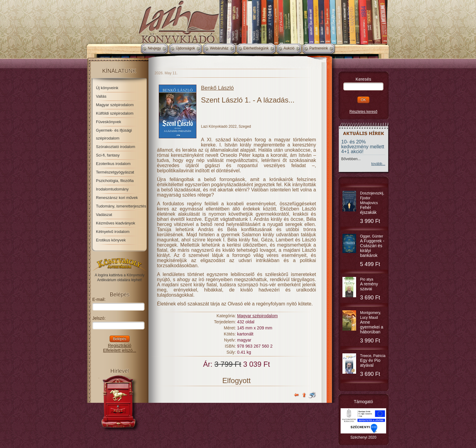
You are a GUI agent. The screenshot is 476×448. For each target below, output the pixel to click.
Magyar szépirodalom (115, 105)
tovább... (378, 164)
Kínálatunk (119, 71)
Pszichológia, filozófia (115, 181)
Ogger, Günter (372, 246)
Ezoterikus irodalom (113, 164)
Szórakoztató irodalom (116, 147)
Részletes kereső (363, 112)
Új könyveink (107, 88)
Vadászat (104, 215)
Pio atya (369, 284)
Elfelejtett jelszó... (120, 350)
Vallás (101, 96)
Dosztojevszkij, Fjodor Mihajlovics (372, 203)
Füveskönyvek (109, 122)
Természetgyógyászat (115, 172)
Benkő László (217, 88)
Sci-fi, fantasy (108, 155)
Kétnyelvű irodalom (113, 232)
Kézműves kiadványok (116, 223)
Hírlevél (119, 371)
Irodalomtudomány (112, 189)
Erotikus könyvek (111, 240)
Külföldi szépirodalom (115, 113)
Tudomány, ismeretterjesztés (121, 206)
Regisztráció (119, 345)
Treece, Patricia (373, 361)
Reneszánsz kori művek (117, 198)
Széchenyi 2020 (363, 437)
